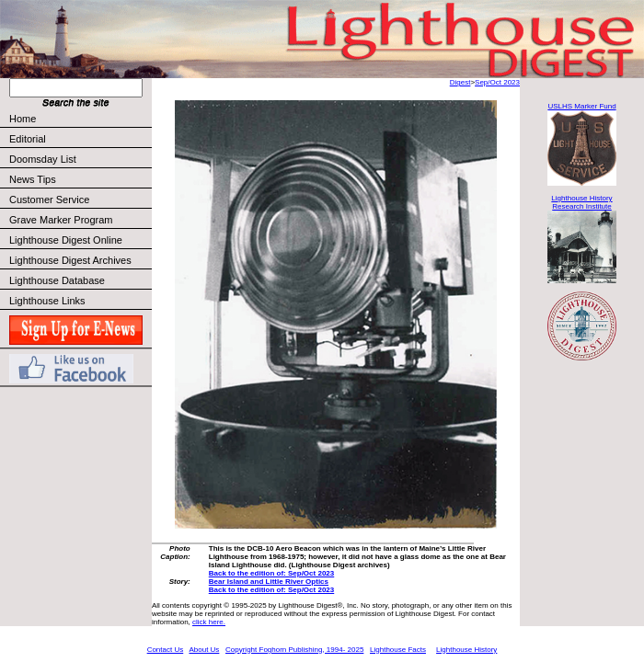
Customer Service (80, 200)
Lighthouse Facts (398, 650)
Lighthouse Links (47, 301)
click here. (209, 622)
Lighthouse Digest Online (66, 240)
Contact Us (166, 650)
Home (23, 119)
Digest (460, 82)
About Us (204, 650)
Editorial (80, 139)
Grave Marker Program (61, 220)
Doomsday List (43, 159)
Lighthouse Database (57, 280)
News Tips (33, 179)
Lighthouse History (466, 650)
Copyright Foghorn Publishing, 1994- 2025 (294, 650)
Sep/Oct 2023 (497, 82)
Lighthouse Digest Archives (70, 260)
